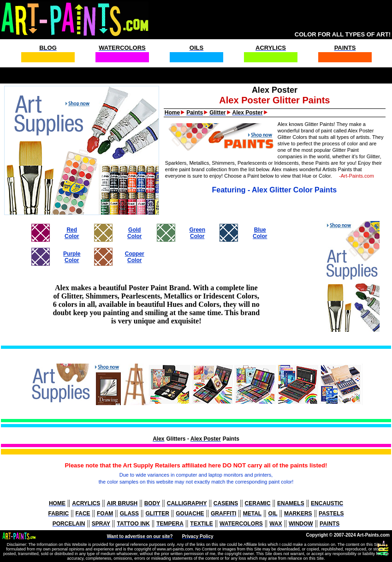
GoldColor (134, 233)
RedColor (72, 233)
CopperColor (135, 257)
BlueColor (260, 233)
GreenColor (197, 233)
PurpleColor (72, 257)
